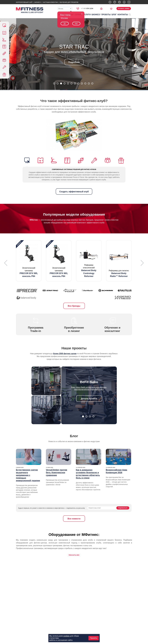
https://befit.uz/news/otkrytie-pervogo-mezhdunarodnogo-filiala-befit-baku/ (91, 388)
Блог (114, 15)
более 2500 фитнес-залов (65, 354)
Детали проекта (89, 399)
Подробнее (74, 62)
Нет (76, 24)
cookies (66, 636)
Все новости (74, 519)
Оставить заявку (124, 8)
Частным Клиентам (50, 2)
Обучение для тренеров (69, 2)
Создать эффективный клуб (74, 192)
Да (65, 24)
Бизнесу (38, 2)
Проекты (106, 15)
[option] (29, 261)
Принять (94, 638)
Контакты (123, 15)
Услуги (87, 15)
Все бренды (74, 306)
